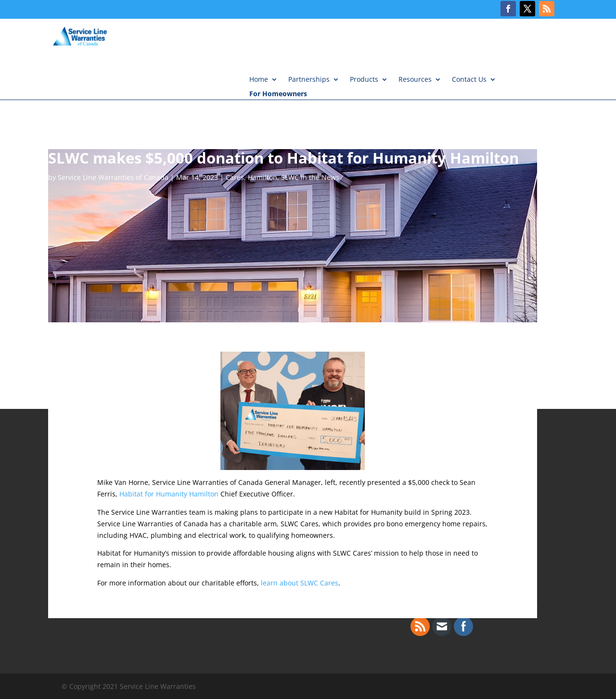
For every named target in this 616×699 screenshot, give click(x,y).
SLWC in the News (310, 177)
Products (364, 80)
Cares (235, 177)
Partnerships (309, 80)
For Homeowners (278, 94)
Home (259, 80)
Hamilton (263, 177)
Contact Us (469, 80)
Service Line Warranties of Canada (113, 177)
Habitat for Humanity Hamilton (169, 494)
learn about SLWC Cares (300, 583)
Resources (415, 80)
